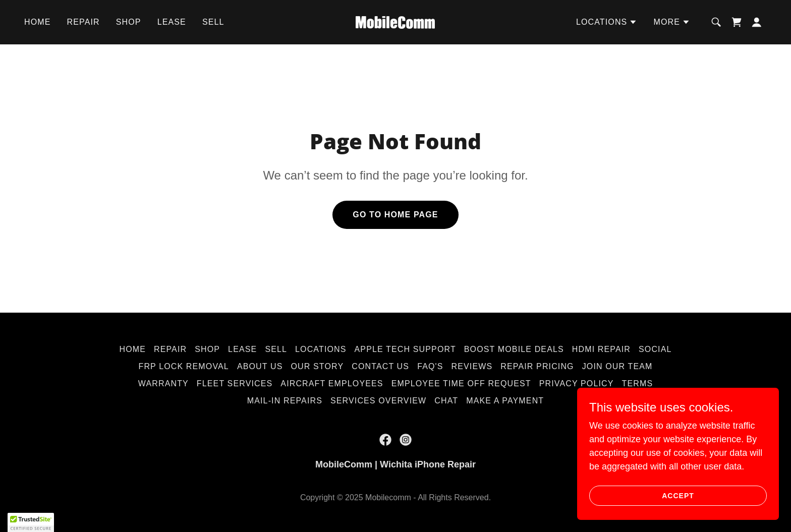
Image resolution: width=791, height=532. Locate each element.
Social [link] (655, 349)
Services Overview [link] (378, 401)
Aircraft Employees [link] (332, 383)
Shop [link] (129, 22)
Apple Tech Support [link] (405, 349)
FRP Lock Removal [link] (183, 366)
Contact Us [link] (380, 366)
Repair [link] (83, 22)
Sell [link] (213, 22)
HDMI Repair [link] (601, 349)
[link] (395, 22)
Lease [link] (172, 22)
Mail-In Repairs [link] (285, 401)
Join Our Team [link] (617, 366)
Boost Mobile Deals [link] (514, 349)
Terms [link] (638, 383)
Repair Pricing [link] (537, 366)
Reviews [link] (472, 366)
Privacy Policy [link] (577, 383)
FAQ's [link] (430, 366)
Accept (678, 496)
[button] (607, 22)
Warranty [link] (163, 383)
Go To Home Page (395, 215)
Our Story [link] (317, 366)
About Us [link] (260, 366)
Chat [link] (446, 401)
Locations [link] (321, 349)
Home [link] (38, 22)
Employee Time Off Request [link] (461, 383)
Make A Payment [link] (505, 401)
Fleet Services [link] (235, 383)
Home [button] (132, 349)
